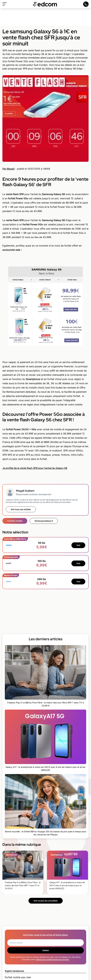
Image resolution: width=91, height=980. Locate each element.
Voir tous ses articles (21, 509)
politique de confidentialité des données (52, 959)
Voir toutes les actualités (46, 901)
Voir (78, 545)
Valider (46, 950)
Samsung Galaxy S (44, 521)
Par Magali (8, 169)
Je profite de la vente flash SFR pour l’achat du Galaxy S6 (35, 468)
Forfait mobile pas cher (18, 977)
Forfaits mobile (15, 521)
